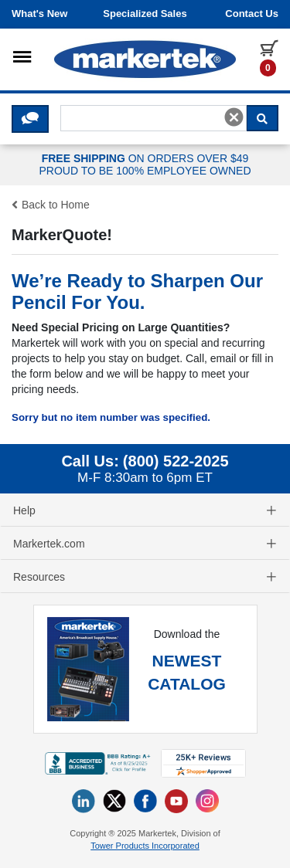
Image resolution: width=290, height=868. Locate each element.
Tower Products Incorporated (145, 846)
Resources (145, 577)
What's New (39, 14)
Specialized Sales (145, 14)
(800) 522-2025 (176, 461)
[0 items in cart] (269, 57)
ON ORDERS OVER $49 (145, 165)
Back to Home (51, 205)
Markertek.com (145, 544)
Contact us (252, 14)
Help (145, 510)
